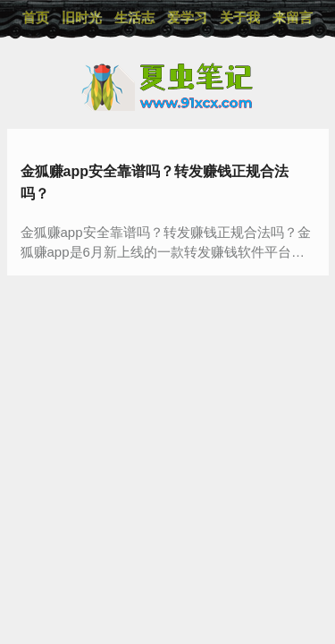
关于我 (240, 17)
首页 (36, 17)
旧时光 (82, 17)
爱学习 (187, 17)
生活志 (134, 17)
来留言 (293, 17)
